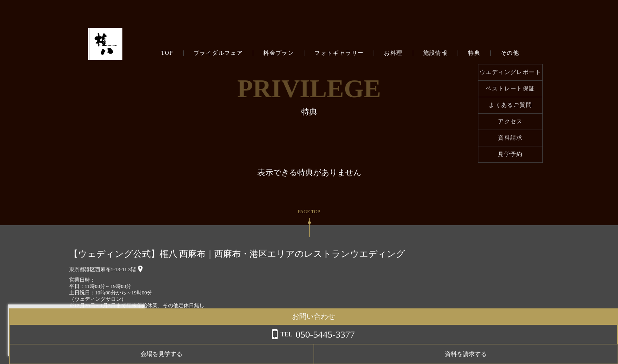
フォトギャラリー (339, 53)
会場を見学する (522, 354)
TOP (167, 53)
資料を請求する (586, 354)
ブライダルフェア (218, 53)
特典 (474, 53)
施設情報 (436, 53)
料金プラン (279, 53)
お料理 (393, 53)
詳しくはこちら (81, 344)
